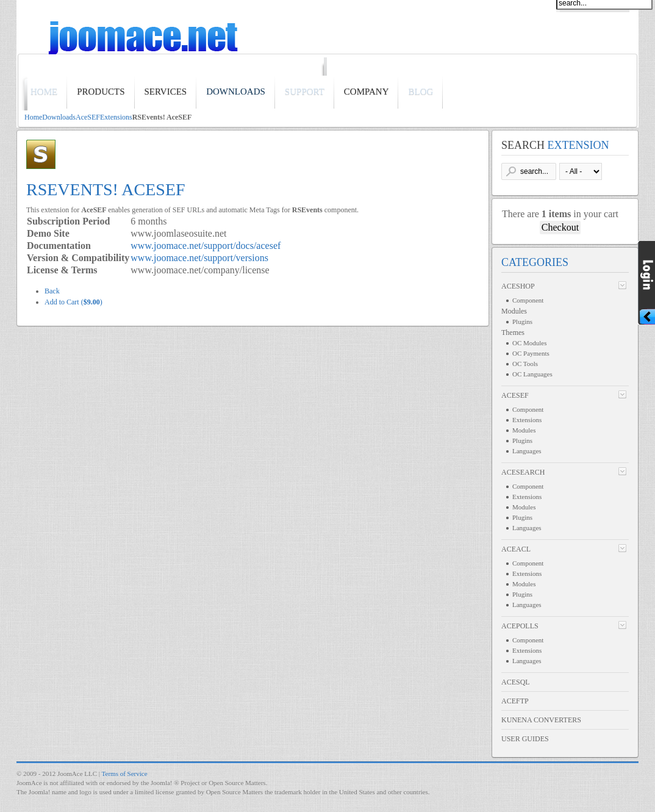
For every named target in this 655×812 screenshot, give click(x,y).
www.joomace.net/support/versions (199, 258)
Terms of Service (125, 774)
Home (33, 117)
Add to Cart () (73, 302)
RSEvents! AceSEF (106, 189)
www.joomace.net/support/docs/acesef (206, 246)
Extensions (116, 117)
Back (52, 291)
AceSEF (88, 117)
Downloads (59, 117)
